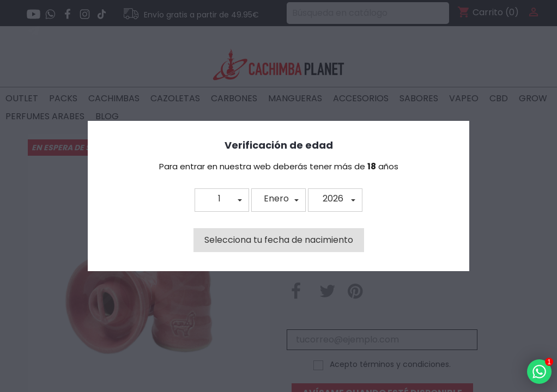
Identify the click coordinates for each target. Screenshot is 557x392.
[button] (222, 200)
